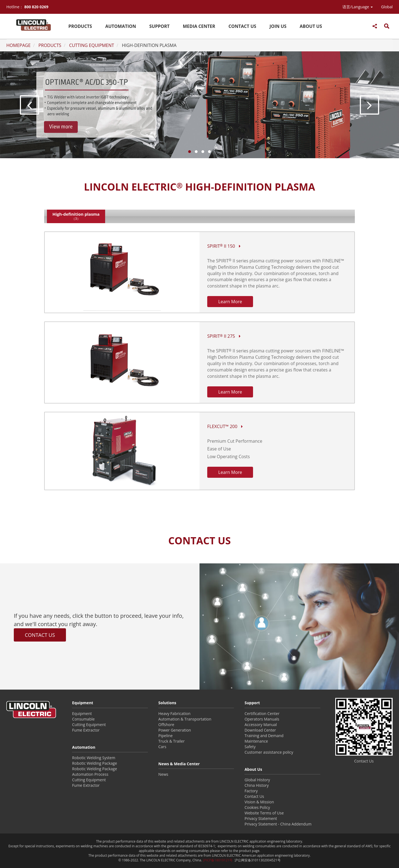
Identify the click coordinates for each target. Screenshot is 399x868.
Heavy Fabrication (174, 713)
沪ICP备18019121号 (218, 860)
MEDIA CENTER (199, 26)
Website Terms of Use (264, 813)
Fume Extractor (86, 730)
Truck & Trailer (171, 741)
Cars (162, 747)
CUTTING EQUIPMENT (91, 45)
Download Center (260, 730)
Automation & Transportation (185, 719)
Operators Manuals (262, 719)
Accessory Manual (261, 725)
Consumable (83, 719)
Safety (250, 747)
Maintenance (256, 741)
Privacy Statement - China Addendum (278, 824)
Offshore (166, 725)
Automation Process (90, 774)
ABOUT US (311, 26)
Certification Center (262, 713)
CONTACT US (242, 26)
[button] (358, 7)
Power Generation (175, 730)
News (163, 774)
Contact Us (254, 796)
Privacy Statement (261, 818)
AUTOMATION (121, 26)
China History (257, 785)
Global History (257, 780)
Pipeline (166, 736)
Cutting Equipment (89, 725)
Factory (251, 791)
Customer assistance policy (269, 752)
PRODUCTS (80, 26)
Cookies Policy (257, 807)
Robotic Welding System (94, 758)
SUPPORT (159, 26)
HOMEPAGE (18, 45)
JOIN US (278, 26)
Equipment (82, 713)
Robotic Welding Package (95, 763)
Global (387, 7)
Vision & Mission (259, 802)
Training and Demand (264, 736)
